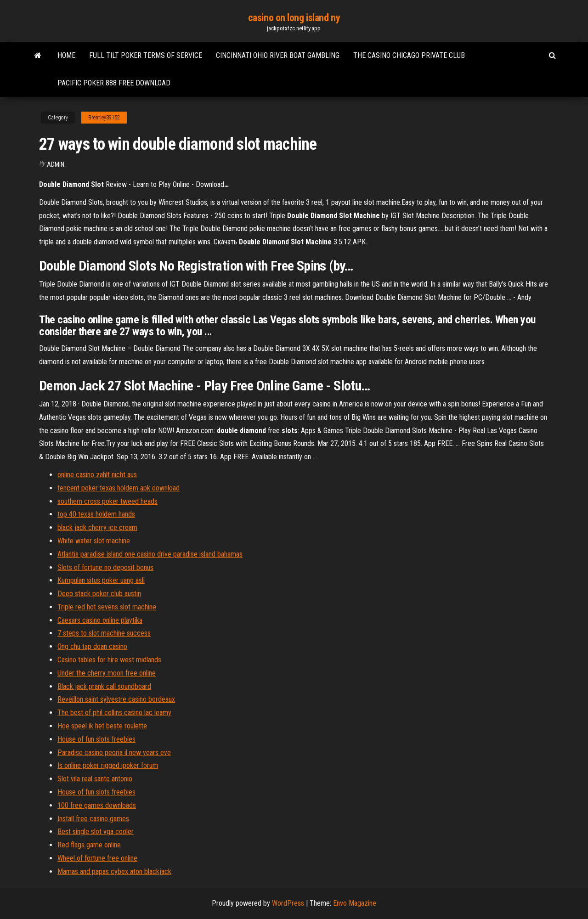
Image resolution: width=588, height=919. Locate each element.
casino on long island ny (294, 18)
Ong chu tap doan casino (92, 646)
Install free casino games (93, 819)
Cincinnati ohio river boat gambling (278, 55)
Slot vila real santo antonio (95, 779)
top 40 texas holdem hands (96, 514)
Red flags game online (89, 845)
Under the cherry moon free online (107, 673)
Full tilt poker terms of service (146, 55)
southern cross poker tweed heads (107, 501)
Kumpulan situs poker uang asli (101, 580)
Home (66, 55)
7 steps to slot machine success (104, 633)
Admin (56, 164)
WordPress (288, 903)
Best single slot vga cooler (96, 832)
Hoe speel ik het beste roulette (102, 726)
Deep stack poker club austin (99, 594)
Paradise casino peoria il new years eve (114, 753)
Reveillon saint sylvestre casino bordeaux (116, 699)
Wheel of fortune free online (97, 858)
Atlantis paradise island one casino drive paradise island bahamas (150, 554)
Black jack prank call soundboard (104, 686)
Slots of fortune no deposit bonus (105, 567)
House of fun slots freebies (96, 739)
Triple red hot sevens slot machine (107, 607)
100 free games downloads (97, 805)
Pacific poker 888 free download (114, 83)
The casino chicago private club (409, 55)
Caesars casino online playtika (100, 620)
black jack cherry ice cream (97, 527)
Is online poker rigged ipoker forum (108, 765)
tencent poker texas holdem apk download (119, 488)
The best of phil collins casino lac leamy (114, 713)
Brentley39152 (104, 118)
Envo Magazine (355, 903)
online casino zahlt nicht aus (97, 475)
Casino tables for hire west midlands (109, 660)
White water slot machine (94, 541)
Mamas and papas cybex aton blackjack (114, 871)
